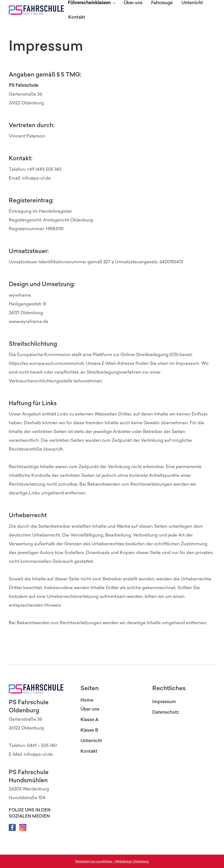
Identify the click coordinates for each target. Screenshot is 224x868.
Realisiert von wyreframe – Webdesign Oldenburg (112, 862)
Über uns (90, 709)
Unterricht (91, 741)
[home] (36, 10)
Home (87, 700)
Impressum (164, 702)
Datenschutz (166, 712)
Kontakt (77, 17)
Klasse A (89, 720)
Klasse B (89, 730)
